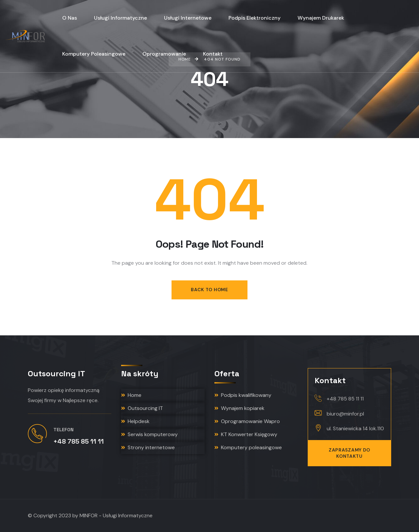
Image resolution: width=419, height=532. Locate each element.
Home (131, 395)
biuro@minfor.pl (345, 414)
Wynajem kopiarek (239, 408)
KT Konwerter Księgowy (246, 434)
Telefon (64, 430)
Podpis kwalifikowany (243, 395)
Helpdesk (135, 421)
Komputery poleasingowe (248, 447)
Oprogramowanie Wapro (247, 421)
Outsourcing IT (142, 408)
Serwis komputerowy (149, 434)
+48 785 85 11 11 (345, 399)
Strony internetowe (148, 447)
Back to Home (209, 290)
